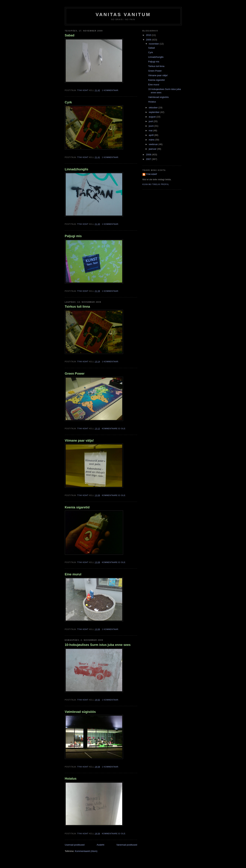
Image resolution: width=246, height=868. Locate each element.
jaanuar (153, 149)
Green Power (75, 374)
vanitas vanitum (123, 14)
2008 (149, 155)
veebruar (154, 144)
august (152, 117)
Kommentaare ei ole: (114, 429)
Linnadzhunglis (77, 169)
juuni (151, 126)
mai (151, 131)
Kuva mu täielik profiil (156, 184)
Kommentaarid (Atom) (86, 851)
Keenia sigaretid (77, 507)
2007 (149, 159)
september (154, 112)
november (154, 44)
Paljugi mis (73, 236)
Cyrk (68, 102)
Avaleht (100, 845)
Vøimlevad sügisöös (80, 712)
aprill (151, 135)
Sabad (70, 35)
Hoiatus (71, 779)
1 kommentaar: (111, 90)
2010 (149, 35)
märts (152, 140)
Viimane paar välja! (79, 441)
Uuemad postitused (75, 845)
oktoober (153, 108)
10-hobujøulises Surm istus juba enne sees (98, 645)
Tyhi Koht (152, 174)
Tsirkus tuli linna (77, 307)
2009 (149, 40)
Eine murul (73, 574)
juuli (151, 121)
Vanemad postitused (127, 845)
